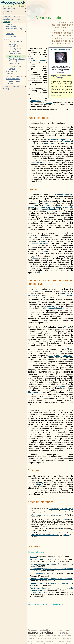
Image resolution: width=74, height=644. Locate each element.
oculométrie (51, 144)
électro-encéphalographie (55, 140)
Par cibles (10, 31)
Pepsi (57, 356)
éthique (35, 258)
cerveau (49, 103)
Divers (8, 39)
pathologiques (53, 306)
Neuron (67, 535)
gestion (35, 297)
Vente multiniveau (15, 64)
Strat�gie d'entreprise (11, 19)
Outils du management (11, 17)
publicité (48, 203)
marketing (43, 60)
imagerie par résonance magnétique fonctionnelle (51, 207)
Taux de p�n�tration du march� (17, 60)
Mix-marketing (14, 51)
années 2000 (33, 291)
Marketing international (13, 45)
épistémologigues (35, 237)
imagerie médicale (64, 195)
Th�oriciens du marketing (12, 73)
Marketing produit (15, 49)
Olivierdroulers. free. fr (40, 593)
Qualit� (6, 89)
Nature (34, 531)
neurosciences (36, 101)
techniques (32, 245)
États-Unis (64, 519)
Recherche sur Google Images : (61, 49)
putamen (62, 386)
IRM (56, 519)
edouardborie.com (65, 65)
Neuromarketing (14, 56)
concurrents (32, 205)
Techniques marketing (11, 86)
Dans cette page (9, 8)
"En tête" (33, 557)
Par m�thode (11, 36)
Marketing (7, 22)
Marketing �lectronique (15, 29)
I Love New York (15, 66)
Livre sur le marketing (14, 76)
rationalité (39, 484)
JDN (34, 571)
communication (34, 65)
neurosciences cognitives (33, 59)
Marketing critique (15, 41)
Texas (36, 295)
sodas (51, 356)
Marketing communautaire (12, 25)
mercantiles (43, 241)
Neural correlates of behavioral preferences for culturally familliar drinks (52, 534)
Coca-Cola (67, 356)
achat (48, 205)
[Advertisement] (39, 8)
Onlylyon (12, 69)
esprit (40, 251)
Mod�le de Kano (15, 54)
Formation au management (13, 14)
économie (69, 295)
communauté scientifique (38, 243)
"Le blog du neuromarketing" (42, 559)
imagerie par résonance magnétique (47, 163)
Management (8, 11)
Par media (10, 34)
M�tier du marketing (14, 79)
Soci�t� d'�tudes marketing (13, 82)
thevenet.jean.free (56, 96)
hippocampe (33, 392)
